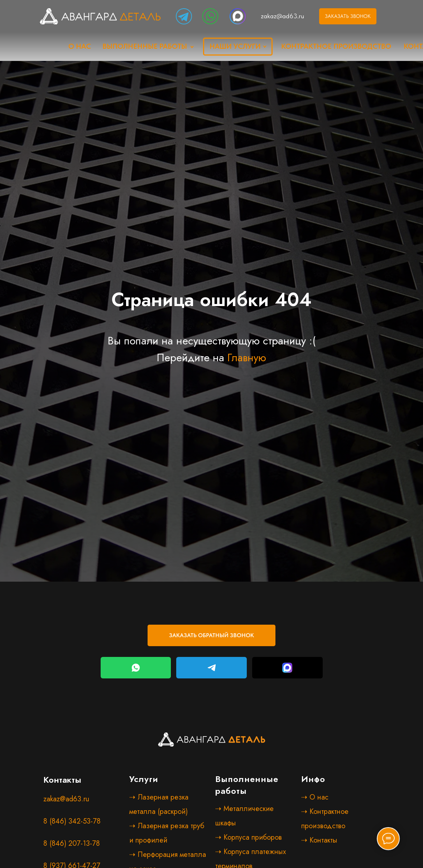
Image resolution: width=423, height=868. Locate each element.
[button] (211, 635)
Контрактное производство (336, 46)
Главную (247, 357)
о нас (80, 46)
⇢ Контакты (319, 840)
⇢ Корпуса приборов (249, 837)
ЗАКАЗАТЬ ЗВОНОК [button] (348, 16)
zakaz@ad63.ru (282, 16)
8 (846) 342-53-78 (72, 821)
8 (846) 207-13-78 (72, 843)
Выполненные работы (145, 46)
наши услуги (235, 46)
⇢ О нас (315, 797)
